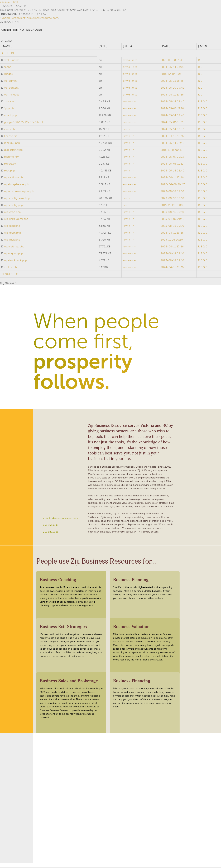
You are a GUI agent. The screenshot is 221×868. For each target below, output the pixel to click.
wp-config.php (13, 206)
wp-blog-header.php (17, 186)
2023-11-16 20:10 (172, 241)
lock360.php (12, 144)
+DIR (12, 54)
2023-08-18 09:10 (172, 192)
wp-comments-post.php (20, 192)
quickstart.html (13, 151)
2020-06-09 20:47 (173, 186)
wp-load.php (12, 227)
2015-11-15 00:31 (171, 151)
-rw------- (130, 206)
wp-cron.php (12, 213)
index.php (10, 130)
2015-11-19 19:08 (172, 206)
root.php (9, 172)
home (7, 18)
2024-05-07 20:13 (172, 158)
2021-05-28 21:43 (172, 61)
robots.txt (10, 165)
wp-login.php (13, 234)
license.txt (10, 137)
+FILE (5, 54)
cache (7, 68)
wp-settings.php (14, 248)
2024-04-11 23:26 (172, 96)
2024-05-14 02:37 (172, 130)
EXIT (17, 275)
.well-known (11, 61)
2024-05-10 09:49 (173, 89)
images (8, 75)
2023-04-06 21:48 (172, 220)
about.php (10, 116)
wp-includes (11, 96)
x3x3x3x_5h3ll (9, 2)
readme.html (12, 158)
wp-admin (10, 82)
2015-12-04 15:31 (172, 75)
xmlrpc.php (11, 268)
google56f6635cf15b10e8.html (24, 123)
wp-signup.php (13, 255)
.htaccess (10, 103)
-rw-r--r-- (130, 103)
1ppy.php (10, 110)
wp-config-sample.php (19, 199)
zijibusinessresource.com (42, 18)
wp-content (11, 89)
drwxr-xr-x (130, 61)
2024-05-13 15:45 (172, 82)
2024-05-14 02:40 (172, 103)
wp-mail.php (12, 241)
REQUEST (8, 275)
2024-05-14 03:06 (172, 68)
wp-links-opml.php (16, 220)
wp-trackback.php (15, 262)
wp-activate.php (14, 179)
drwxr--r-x (130, 68)
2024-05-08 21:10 (172, 110)
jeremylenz (19, 18)
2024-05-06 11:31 (172, 123)
